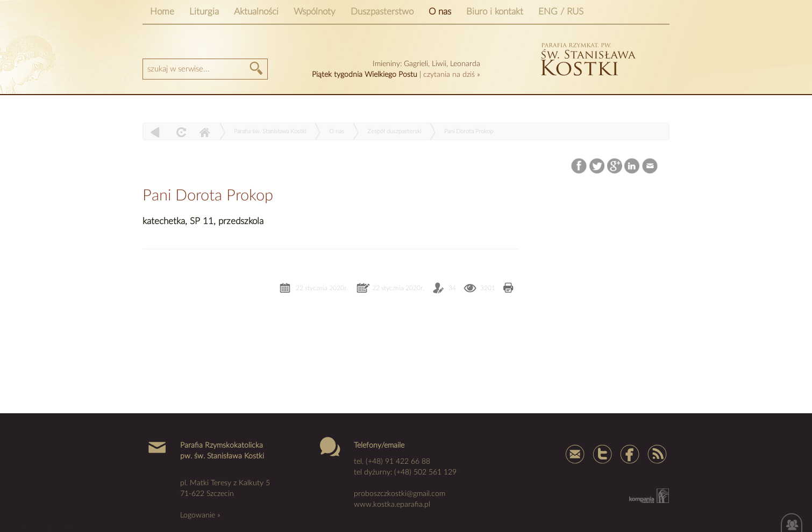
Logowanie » (200, 515)
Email (650, 166)
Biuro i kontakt (495, 12)
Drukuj (508, 289)
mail (575, 454)
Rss (656, 454)
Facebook (580, 166)
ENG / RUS (561, 12)
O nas (440, 12)
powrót (155, 132)
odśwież (180, 132)
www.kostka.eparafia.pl (392, 505)
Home (162, 12)
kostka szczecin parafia (587, 58)
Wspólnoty (315, 12)
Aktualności (256, 12)
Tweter (602, 454)
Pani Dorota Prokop (469, 131)
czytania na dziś (449, 75)
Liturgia (204, 12)
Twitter (597, 166)
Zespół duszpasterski (394, 131)
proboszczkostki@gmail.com (400, 494)
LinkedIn (633, 166)
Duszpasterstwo (382, 12)
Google (615, 166)
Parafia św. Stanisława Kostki (270, 131)
